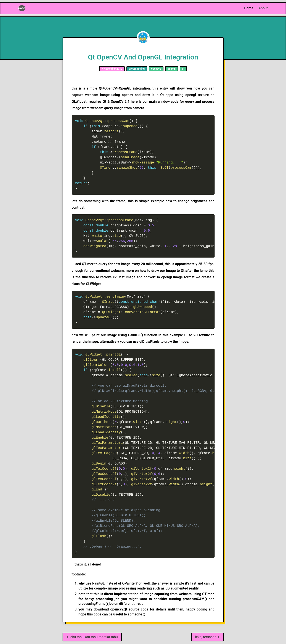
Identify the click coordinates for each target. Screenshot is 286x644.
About (263, 8)
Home (249, 8)
